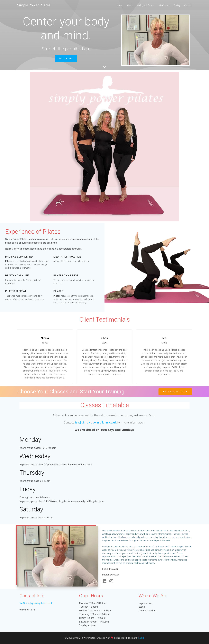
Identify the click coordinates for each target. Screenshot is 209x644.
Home (120, 5)
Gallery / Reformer (146, 5)
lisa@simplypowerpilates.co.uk (96, 422)
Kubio (141, 638)
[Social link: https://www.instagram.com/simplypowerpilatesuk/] (112, 581)
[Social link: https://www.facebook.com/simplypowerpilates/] (106, 581)
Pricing (177, 5)
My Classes (164, 5)
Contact (188, 5)
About (130, 5)
